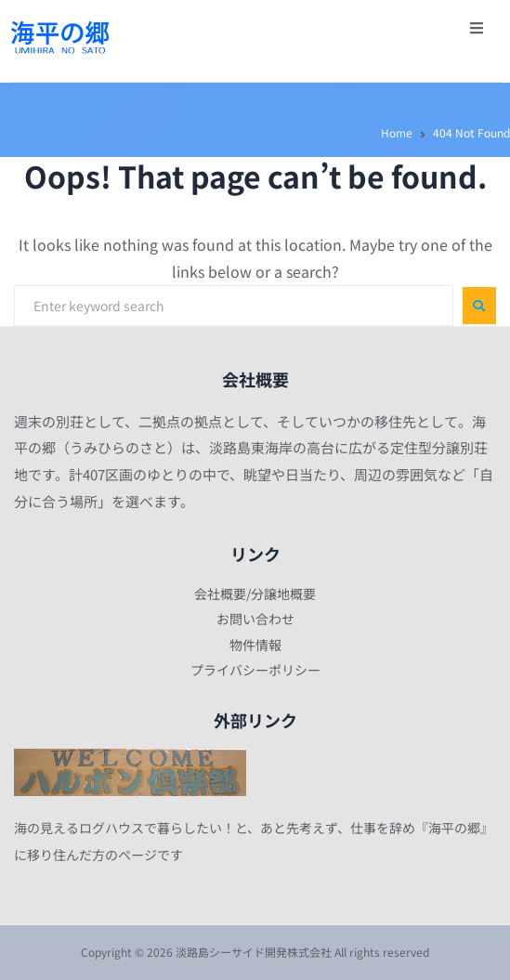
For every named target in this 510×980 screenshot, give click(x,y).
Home (397, 132)
